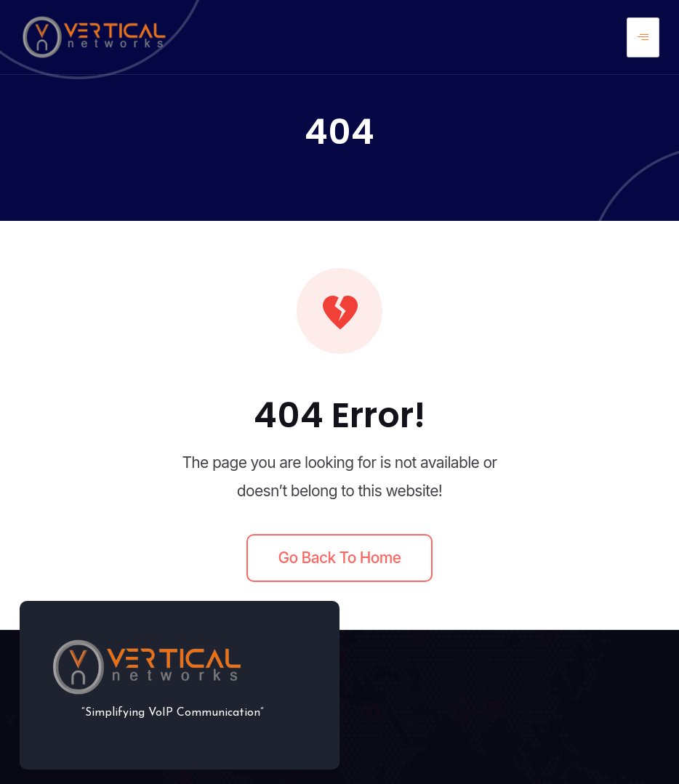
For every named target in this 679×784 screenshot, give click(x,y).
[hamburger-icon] (643, 37)
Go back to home (340, 558)
